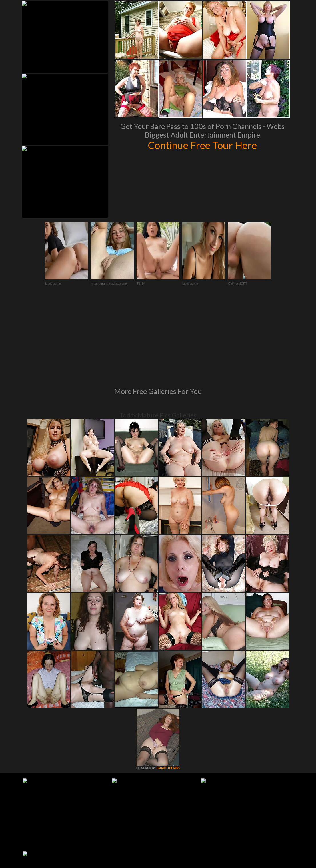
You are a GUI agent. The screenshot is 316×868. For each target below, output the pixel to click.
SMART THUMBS (168, 690)
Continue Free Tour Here (202, 145)
